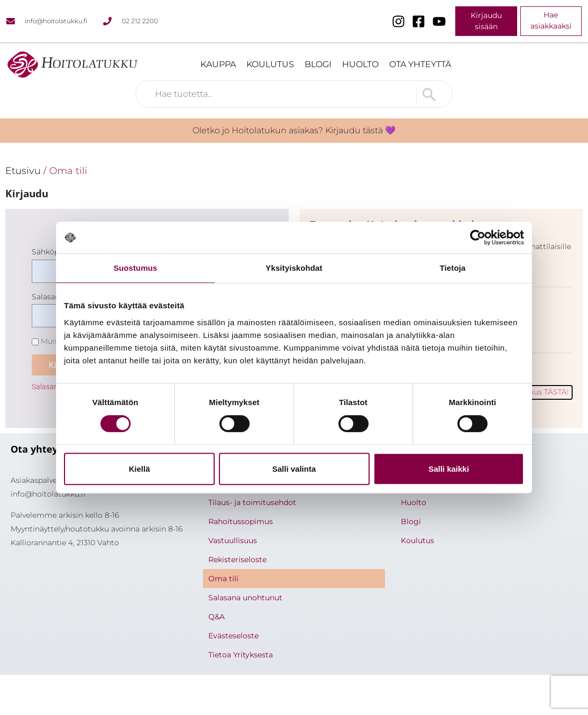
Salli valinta (294, 469)
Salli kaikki (449, 469)
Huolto (360, 64)
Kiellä (139, 469)
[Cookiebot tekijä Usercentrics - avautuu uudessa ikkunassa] (478, 237)
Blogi (318, 64)
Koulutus (270, 64)
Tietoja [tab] (453, 268)
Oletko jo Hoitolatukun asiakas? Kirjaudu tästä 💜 (294, 130)
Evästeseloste (233, 636)
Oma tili (223, 579)
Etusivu (23, 171)
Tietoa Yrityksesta (241, 655)
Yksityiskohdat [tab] (294, 268)
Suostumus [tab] (136, 268)
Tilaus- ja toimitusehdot (252, 502)
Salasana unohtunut (245, 598)
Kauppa (218, 64)
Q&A (217, 617)
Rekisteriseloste (237, 560)
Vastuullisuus (233, 540)
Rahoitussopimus (241, 521)
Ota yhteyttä (420, 64)
